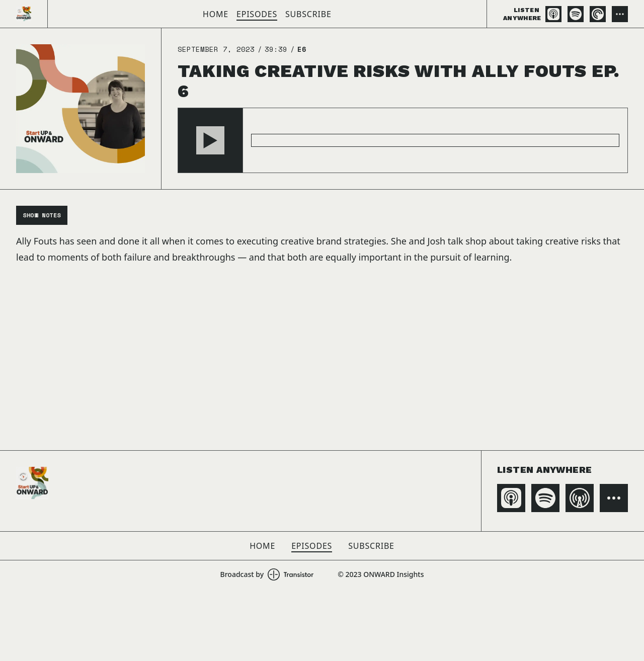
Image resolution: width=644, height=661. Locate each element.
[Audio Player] (403, 140)
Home (216, 14)
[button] (210, 140)
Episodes (257, 14)
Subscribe (308, 14)
